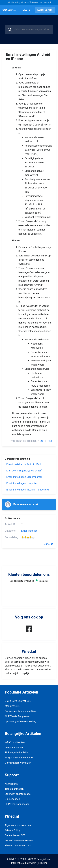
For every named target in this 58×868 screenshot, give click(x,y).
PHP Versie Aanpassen (17, 716)
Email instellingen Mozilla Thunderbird (28, 490)
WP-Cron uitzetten (15, 742)
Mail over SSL (12, 706)
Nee (50, 441)
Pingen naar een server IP (19, 758)
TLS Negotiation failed (17, 753)
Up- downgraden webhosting (20, 721)
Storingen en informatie (18, 794)
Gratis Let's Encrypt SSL (18, 701)
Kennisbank (45, 10)
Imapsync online (14, 747)
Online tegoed (12, 799)
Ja (42, 441)
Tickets (25, 10)
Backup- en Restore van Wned (21, 711)
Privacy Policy (12, 830)
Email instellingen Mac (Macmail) (25, 477)
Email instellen (29, 531)
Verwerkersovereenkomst (19, 840)
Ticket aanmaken (14, 789)
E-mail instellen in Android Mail (24, 464)
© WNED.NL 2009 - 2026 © (21, 859)
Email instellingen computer (22, 483)
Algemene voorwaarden (18, 825)
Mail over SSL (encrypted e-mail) (24, 471)
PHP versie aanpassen (17, 804)
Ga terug (46, 544)
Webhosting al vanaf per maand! (29, 3)
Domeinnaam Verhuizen (18, 763)
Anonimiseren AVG (15, 835)
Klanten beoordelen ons (18, 846)
